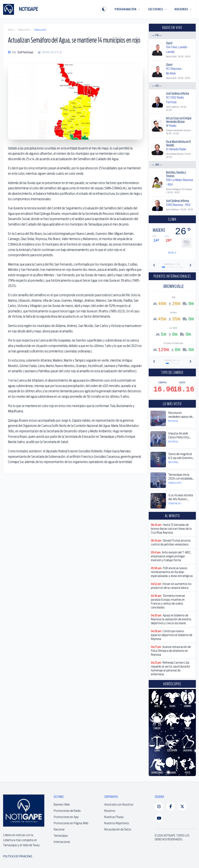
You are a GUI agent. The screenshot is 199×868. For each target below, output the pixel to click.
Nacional (59, 829)
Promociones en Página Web (71, 823)
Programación (127, 9)
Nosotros (110, 811)
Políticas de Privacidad (18, 856)
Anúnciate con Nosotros (119, 805)
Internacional (62, 842)
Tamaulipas (24, 30)
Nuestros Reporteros (117, 823)
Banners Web (62, 805)
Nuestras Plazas (114, 817)
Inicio (11, 30)
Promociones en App (66, 817)
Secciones (157, 9)
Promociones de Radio (67, 811)
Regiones (183, 9)
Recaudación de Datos (118, 829)
